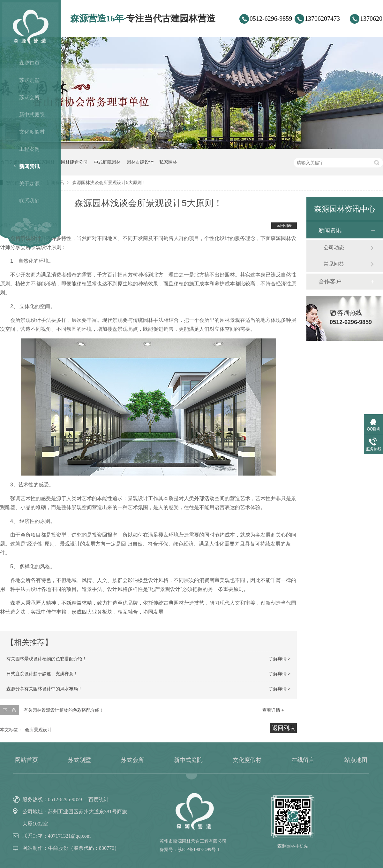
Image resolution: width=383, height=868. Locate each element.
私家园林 (168, 162)
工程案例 (29, 149)
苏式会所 (29, 97)
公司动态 (334, 248)
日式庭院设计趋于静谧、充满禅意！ (42, 674)
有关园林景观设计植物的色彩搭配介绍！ (47, 659)
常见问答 (334, 264)
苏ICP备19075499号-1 (198, 850)
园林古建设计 (140, 162)
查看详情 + (273, 710)
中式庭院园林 (107, 162)
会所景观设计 (38, 730)
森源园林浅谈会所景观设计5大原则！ (109, 182)
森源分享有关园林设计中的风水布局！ (44, 689)
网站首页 (26, 760)
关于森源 (29, 184)
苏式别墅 (29, 80)
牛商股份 (58, 848)
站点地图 (356, 760)
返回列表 (284, 226)
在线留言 (303, 760)
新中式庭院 (32, 115)
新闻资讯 (29, 166)
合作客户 (330, 282)
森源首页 (29, 63)
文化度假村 (32, 132)
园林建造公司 (74, 162)
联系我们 (29, 201)
